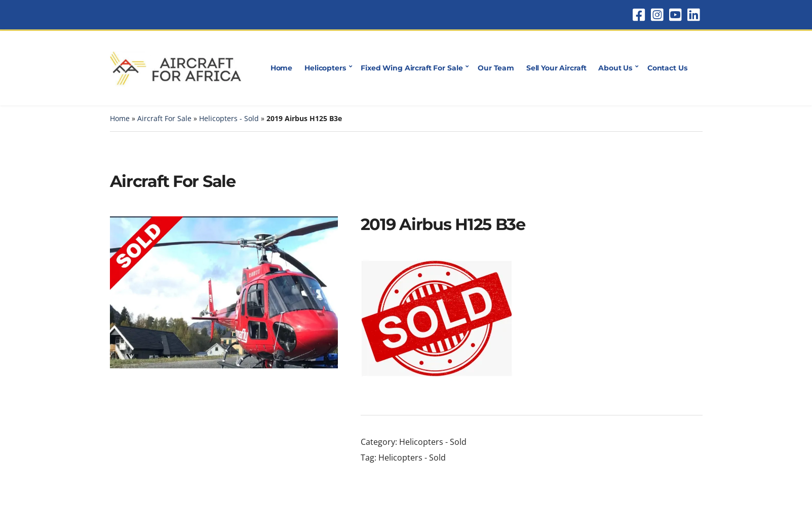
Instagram (657, 15)
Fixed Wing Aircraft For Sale (412, 68)
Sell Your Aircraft (556, 68)
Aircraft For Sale (164, 118)
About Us (615, 68)
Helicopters (325, 68)
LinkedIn (693, 15)
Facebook (639, 15)
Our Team (496, 68)
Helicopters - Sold (229, 118)
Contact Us (667, 68)
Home (281, 68)
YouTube (675, 15)
